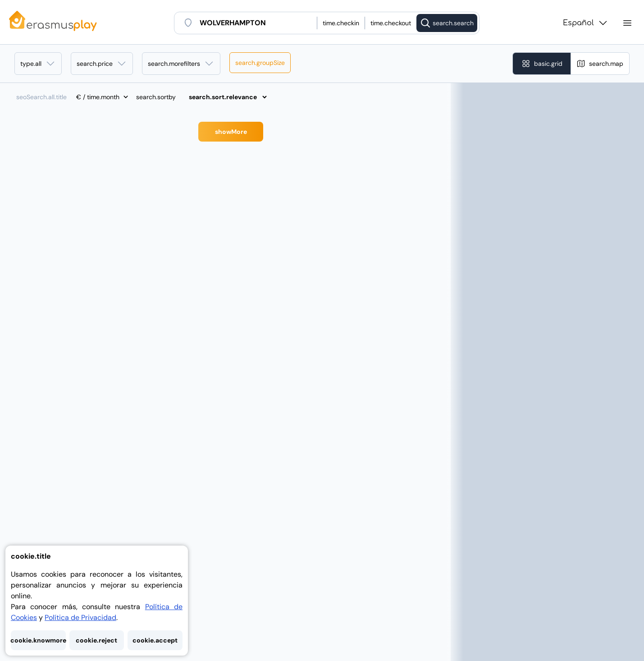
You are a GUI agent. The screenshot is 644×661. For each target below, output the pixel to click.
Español (586, 23)
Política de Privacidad (80, 617)
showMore (231, 132)
